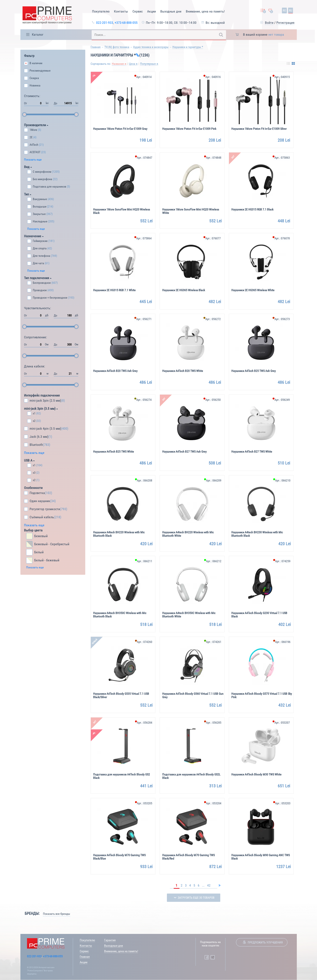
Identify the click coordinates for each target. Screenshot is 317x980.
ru (291, 10)
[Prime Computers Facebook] (207, 957)
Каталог (38, 35)
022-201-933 (105, 23)
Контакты (121, 11)
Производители (36, 125)
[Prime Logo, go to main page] (47, 16)
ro (284, 10)
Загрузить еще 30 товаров (196, 898)
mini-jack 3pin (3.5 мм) (41, 409)
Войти (269, 23)
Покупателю (101, 11)
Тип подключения (38, 278)
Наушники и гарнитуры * (188, 47)
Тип (28, 194)
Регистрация (285, 23)
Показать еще (33, 160)
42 (209, 885)
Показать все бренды (57, 914)
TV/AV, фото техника (117, 47)
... (203, 885)
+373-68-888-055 (126, 23)
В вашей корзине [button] (264, 35)
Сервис (138, 11)
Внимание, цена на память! (205, 11)
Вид (28, 167)
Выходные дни (171, 11)
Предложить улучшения (265, 942)
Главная (96, 47)
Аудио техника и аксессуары (151, 47)
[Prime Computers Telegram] (213, 957)
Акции (151, 11)
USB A (29, 460)
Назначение (34, 236)
